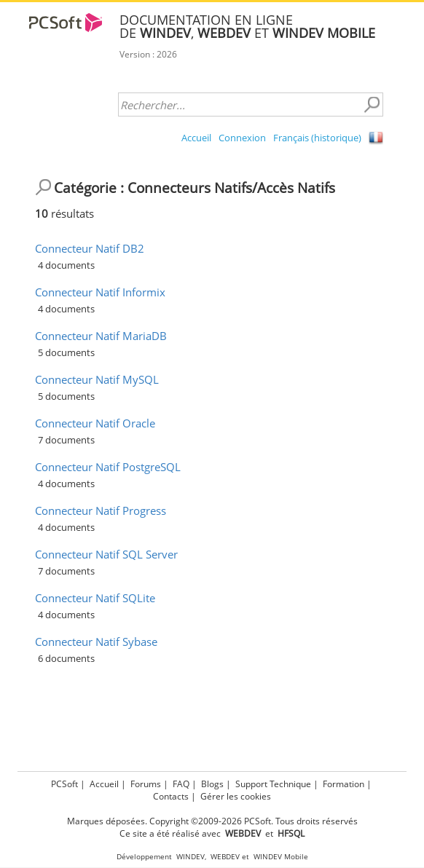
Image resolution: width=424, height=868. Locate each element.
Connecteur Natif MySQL (97, 379)
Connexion (242, 138)
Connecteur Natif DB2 (90, 248)
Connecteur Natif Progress (101, 510)
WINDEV (191, 857)
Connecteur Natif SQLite (95, 598)
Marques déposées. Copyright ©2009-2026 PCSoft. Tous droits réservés (212, 821)
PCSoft (64, 784)
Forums (146, 784)
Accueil (196, 138)
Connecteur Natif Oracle (95, 423)
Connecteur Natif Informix (100, 292)
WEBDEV (225, 857)
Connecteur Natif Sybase (96, 642)
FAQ (181, 784)
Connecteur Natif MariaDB (101, 336)
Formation (343, 784)
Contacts (171, 796)
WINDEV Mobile (281, 857)
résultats (64, 213)
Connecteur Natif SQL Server (106, 554)
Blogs (212, 784)
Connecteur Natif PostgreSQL (108, 467)
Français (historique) (317, 138)
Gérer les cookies (236, 796)
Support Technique (273, 784)
